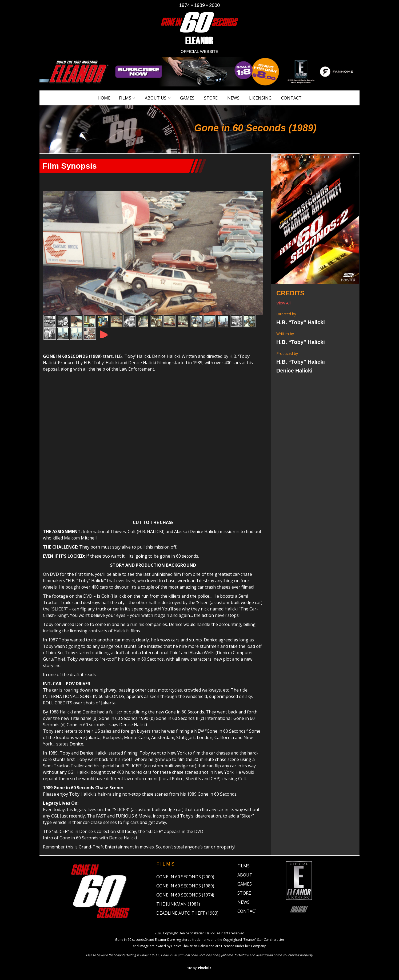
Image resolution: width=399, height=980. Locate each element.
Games (187, 98)
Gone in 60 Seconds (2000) (185, 878)
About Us (156, 98)
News (233, 98)
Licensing (260, 98)
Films (125, 98)
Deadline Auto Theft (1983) (187, 914)
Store (211, 98)
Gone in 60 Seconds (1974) (185, 896)
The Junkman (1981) (178, 905)
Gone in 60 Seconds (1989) (185, 887)
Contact (291, 98)
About (245, 876)
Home (104, 98)
